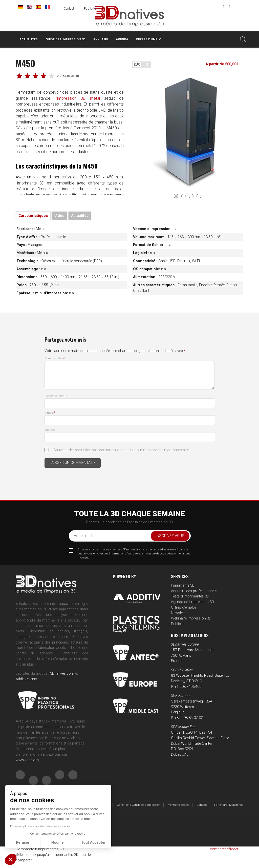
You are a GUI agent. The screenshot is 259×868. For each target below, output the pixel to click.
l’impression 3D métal (78, 99)
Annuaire (101, 39)
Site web (50, 430)
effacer (233, 849)
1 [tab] (176, 196)
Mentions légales (178, 805)
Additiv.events (26, 679)
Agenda (122, 39)
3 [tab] (191, 196)
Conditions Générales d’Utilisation (139, 805)
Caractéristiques (33, 216)
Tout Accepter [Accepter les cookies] (94, 843)
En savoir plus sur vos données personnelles (40, 826)
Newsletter (179, 613)
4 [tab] (199, 196)
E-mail (50, 413)
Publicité (90, 9)
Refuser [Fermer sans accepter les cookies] (23, 843)
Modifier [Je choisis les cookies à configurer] (58, 843)
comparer (218, 849)
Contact (69, 9)
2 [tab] (184, 196)
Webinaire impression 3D (191, 618)
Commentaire (55, 358)
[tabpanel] (188, 132)
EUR (137, 64)
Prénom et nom (56, 396)
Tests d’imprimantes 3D (190, 596)
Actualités (29, 39)
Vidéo (59, 216)
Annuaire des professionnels (194, 591)
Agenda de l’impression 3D (192, 602)
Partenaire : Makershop (229, 805)
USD (146, 64)
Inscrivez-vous (170, 536)
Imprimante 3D (183, 585)
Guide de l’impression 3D (66, 39)
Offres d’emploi (149, 39)
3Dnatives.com (62, 674)
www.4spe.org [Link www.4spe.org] (27, 760)
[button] (11, 859)
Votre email (83, 536)
